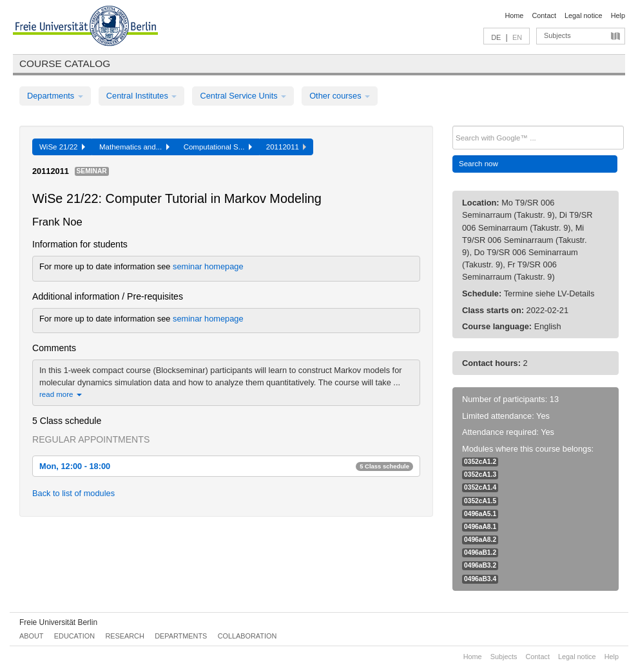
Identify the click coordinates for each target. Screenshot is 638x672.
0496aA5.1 (480, 514)
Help (618, 15)
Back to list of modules (73, 493)
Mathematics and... (134, 147)
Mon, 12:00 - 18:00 (226, 466)
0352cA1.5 (480, 501)
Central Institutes (142, 96)
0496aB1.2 (480, 552)
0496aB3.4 (480, 579)
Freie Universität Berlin (58, 622)
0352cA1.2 (480, 462)
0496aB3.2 (480, 565)
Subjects (557, 35)
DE (496, 37)
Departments (55, 96)
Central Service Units (243, 96)
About (31, 636)
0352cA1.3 (480, 475)
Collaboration (247, 636)
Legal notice (584, 15)
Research (124, 636)
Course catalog (65, 63)
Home (514, 15)
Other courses (340, 96)
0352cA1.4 (480, 487)
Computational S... (218, 147)
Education (74, 636)
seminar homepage (208, 266)
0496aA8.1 (480, 527)
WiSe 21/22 (62, 147)
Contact (544, 15)
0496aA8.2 (480, 540)
